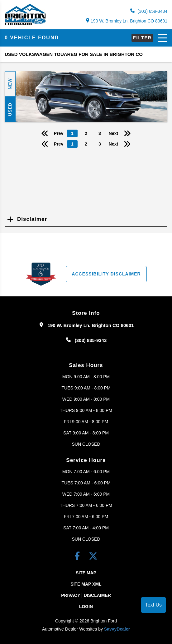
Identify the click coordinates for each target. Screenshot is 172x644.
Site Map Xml (86, 584)
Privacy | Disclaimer (86, 595)
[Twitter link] (93, 557)
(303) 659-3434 (149, 11)
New (10, 84)
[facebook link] (78, 557)
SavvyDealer (117, 629)
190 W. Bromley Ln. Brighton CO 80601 (127, 21)
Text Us (153, 605)
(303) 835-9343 (91, 340)
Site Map (86, 573)
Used (10, 109)
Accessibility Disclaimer (106, 274)
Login (86, 607)
